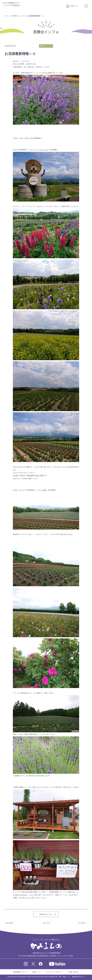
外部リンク (37, 972)
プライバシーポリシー (55, 972)
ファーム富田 (42, 490)
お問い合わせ (73, 972)
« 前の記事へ (9, 923)
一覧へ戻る (46, 923)
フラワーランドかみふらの (39, 150)
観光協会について (20, 972)
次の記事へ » (83, 923)
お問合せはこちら (46, 914)
